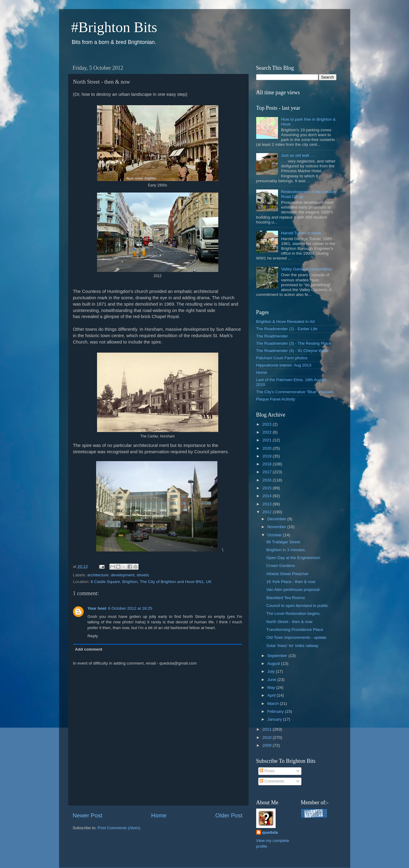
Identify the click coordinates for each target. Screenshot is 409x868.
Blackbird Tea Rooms (285, 598)
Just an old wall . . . (298, 155)
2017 (267, 472)
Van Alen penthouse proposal (293, 590)
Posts (267, 771)
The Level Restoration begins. (293, 613)
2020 (267, 448)
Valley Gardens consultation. (307, 269)
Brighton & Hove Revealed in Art (286, 322)
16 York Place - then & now (291, 582)
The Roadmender (272, 336)
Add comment (89, 649)
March (274, 704)
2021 (267, 440)
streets (143, 575)
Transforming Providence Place (295, 630)
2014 (267, 496)
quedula (270, 832)
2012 (267, 512)
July (272, 671)
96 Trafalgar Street (283, 542)
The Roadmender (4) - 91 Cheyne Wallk (292, 351)
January (275, 719)
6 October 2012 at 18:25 (130, 608)
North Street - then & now (289, 622)
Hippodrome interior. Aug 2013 (284, 365)
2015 (267, 488)
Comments (272, 781)
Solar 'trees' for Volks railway (292, 646)
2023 (267, 424)
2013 (267, 504)
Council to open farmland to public (297, 606)
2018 (267, 464)
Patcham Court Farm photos (282, 358)
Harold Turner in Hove (301, 233)
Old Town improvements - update (296, 637)
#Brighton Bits (114, 27)
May (272, 687)
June (272, 680)
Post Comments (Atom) (119, 828)
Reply (93, 636)
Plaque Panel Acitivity (276, 399)
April (272, 695)
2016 (267, 480)
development (123, 575)
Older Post (229, 815)
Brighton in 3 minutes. (286, 550)
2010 (267, 737)
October (275, 535)
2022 (267, 432)
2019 (267, 456)
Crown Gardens (281, 566)
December (277, 519)
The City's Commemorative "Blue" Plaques (295, 392)
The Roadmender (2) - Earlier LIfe (287, 329)
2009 (267, 745)
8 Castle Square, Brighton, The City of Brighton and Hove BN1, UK (151, 582)
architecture (98, 575)
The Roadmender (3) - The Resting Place (294, 343)
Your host (97, 608)
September (278, 656)
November (277, 527)
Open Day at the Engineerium (293, 558)
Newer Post (88, 815)
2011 (267, 729)
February (276, 711)
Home (159, 815)
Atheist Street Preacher (287, 574)
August (274, 664)
